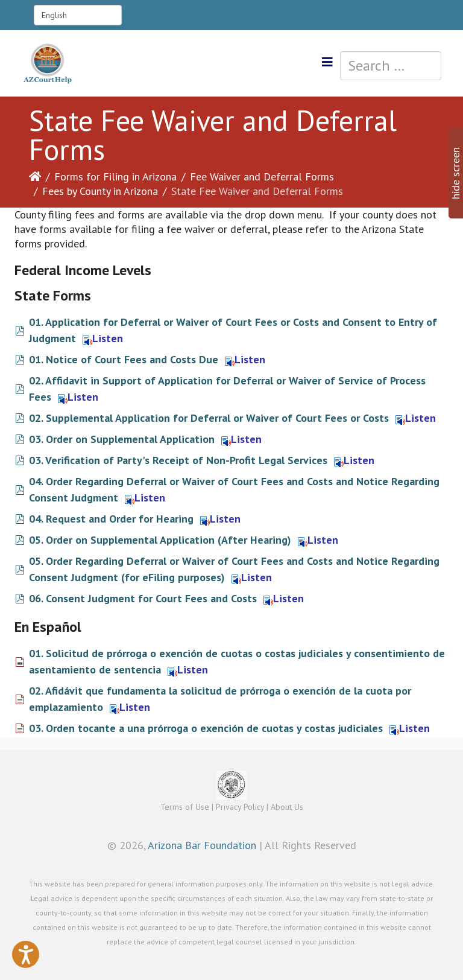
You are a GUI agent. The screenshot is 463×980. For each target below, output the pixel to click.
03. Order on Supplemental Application (122, 439)
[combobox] (391, 66)
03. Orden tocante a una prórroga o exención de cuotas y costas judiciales (206, 728)
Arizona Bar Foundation (202, 845)
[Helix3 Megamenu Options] (327, 62)
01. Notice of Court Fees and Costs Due (124, 359)
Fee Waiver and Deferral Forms (262, 177)
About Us (287, 807)
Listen (103, 338)
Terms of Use (185, 807)
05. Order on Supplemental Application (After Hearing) (160, 540)
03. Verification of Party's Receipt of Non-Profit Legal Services (178, 460)
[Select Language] (78, 15)
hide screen (455, 173)
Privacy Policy (240, 807)
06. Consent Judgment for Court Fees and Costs (143, 598)
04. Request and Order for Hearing (111, 519)
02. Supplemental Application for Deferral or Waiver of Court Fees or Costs (209, 418)
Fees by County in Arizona (100, 191)
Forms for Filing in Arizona (115, 177)
